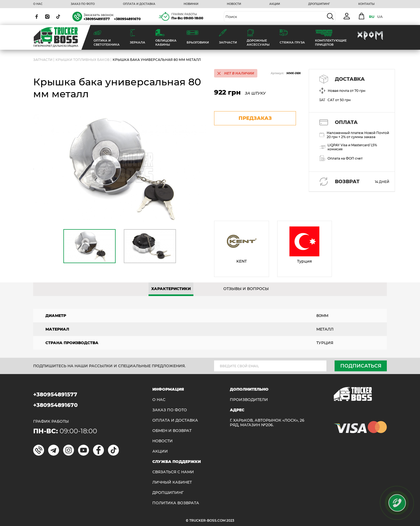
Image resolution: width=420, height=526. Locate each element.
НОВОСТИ (234, 4)
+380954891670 (127, 19)
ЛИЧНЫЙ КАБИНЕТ (172, 482)
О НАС (38, 4)
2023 (230, 520)
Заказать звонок (99, 15)
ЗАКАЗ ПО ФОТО (83, 4)
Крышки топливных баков (83, 60)
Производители (249, 400)
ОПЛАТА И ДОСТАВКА (139, 4)
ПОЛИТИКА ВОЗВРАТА (176, 503)
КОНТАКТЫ (366, 4)
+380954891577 (97, 19)
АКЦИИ (275, 4)
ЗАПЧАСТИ (43, 60)
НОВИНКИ (191, 4)
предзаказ (255, 118)
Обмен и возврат (172, 431)
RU (372, 17)
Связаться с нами (173, 472)
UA (380, 17)
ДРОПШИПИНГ (319, 4)
